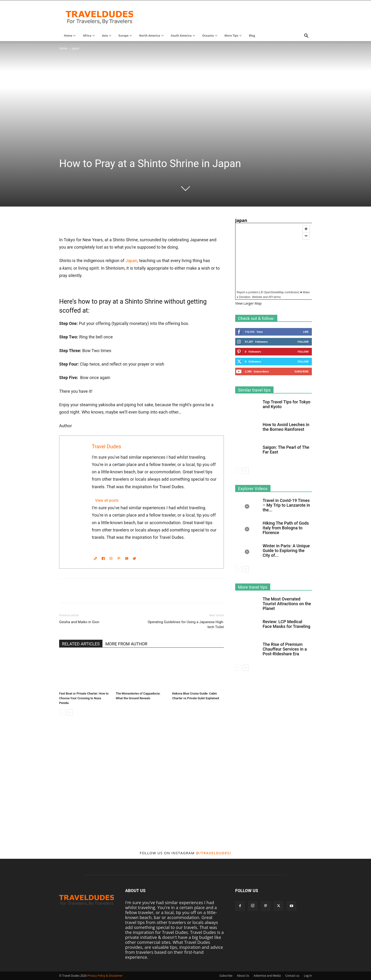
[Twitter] (134, 558)
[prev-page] (62, 712)
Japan (131, 261)
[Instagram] (111, 558)
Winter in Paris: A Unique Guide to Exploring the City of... (286, 550)
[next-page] (70, 712)
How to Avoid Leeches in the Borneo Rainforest (286, 427)
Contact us (292, 976)
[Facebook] (103, 558)
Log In (308, 976)
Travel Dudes (106, 447)
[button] (306, 36)
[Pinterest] (119, 558)
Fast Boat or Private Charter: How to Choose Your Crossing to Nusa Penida (84, 698)
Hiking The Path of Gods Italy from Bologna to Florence (286, 528)
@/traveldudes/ (214, 853)
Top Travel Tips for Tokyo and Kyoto (287, 404)
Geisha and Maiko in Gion (79, 622)
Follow (303, 342)
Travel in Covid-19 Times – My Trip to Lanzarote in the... (286, 505)
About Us (243, 976)
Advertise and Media (267, 976)
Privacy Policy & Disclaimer (105, 976)
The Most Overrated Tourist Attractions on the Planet (287, 604)
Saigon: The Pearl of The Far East (286, 450)
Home (63, 48)
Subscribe (302, 371)
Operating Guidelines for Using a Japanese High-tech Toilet (186, 624)
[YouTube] (127, 558)
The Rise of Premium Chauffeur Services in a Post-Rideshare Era (285, 649)
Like (306, 332)
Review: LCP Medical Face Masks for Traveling (286, 624)
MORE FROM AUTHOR (126, 644)
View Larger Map (248, 303)
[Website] (95, 558)
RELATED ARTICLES (81, 644)
